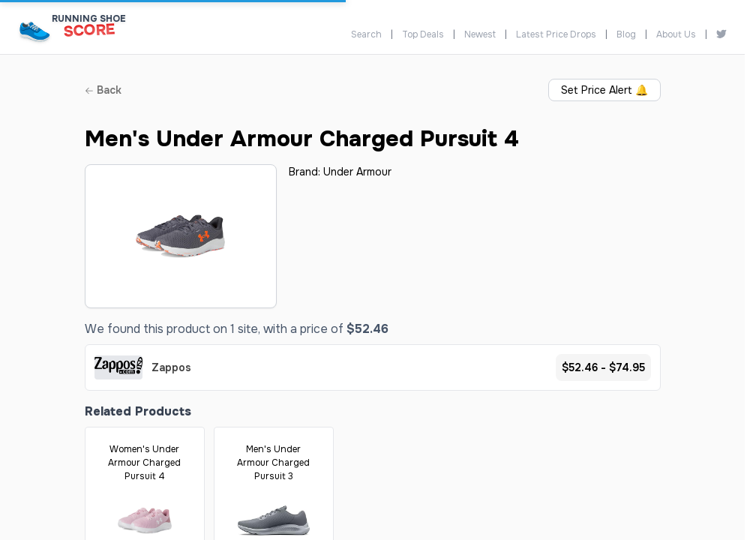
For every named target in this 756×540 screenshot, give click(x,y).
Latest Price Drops (556, 34)
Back (103, 90)
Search (366, 34)
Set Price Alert (604, 90)
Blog (626, 34)
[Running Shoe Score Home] (35, 31)
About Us (676, 34)
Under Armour (357, 172)
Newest (480, 34)
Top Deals (423, 34)
